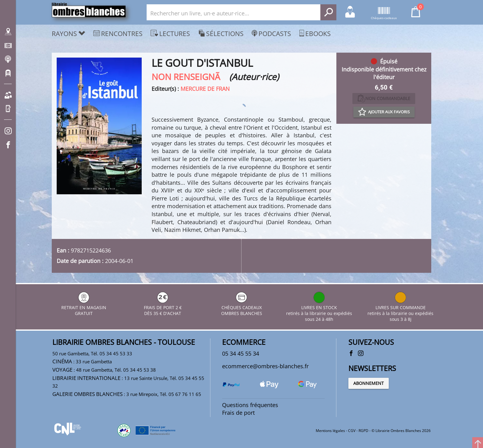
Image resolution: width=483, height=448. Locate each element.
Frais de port (238, 413)
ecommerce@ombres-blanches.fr (265, 366)
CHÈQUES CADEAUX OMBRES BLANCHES (242, 307)
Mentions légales (330, 431)
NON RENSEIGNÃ (189, 77)
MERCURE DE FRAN (205, 89)
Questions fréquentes (250, 405)
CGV (352, 431)
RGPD (363, 431)
